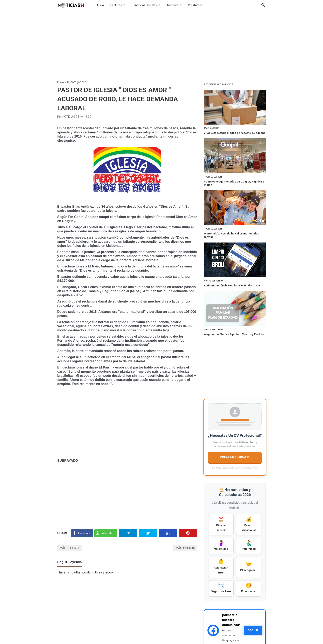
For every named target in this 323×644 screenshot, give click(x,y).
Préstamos (195, 5)
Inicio (101, 5)
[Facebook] (82, 533)
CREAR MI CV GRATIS (235, 457)
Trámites (173, 5)
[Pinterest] (188, 533)
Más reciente (70, 548)
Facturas (116, 5)
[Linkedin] (168, 533)
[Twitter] (106, 533)
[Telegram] (128, 533)
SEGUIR (253, 630)
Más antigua (185, 548)
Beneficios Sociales (144, 5)
